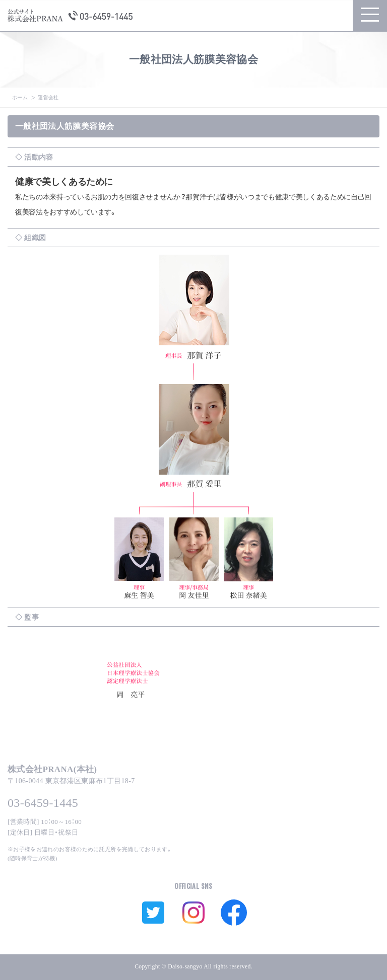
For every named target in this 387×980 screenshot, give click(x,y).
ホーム (20, 97)
